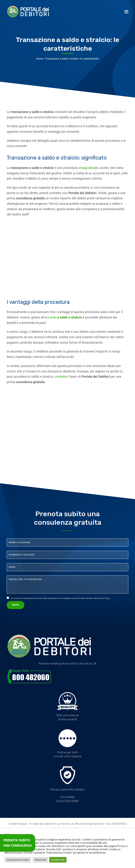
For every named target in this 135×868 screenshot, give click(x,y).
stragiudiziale (88, 168)
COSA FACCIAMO (67, 801)
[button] (126, 12)
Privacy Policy (104, 598)
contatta (61, 377)
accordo (63, 317)
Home (40, 59)
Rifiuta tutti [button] (41, 860)
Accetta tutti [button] (58, 860)
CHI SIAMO (67, 797)
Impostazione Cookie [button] (18, 860)
